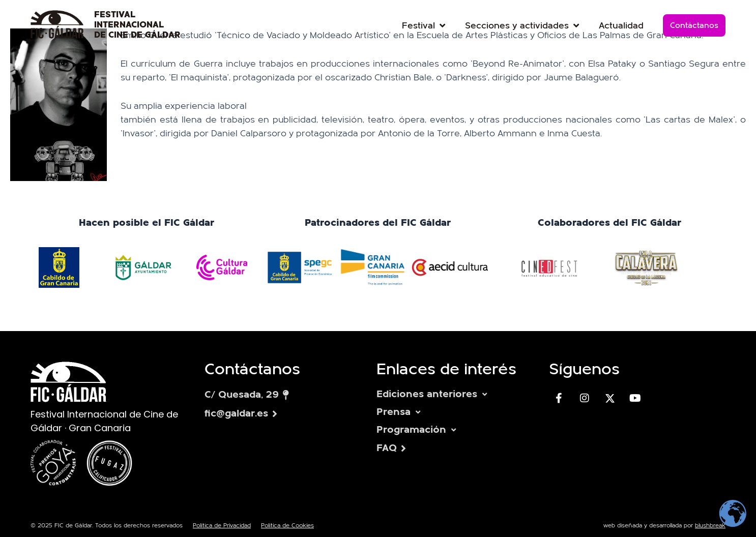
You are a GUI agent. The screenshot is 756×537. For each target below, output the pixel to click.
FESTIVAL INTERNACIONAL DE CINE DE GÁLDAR (137, 25)
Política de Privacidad (222, 525)
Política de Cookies (287, 525)
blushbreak (710, 525)
